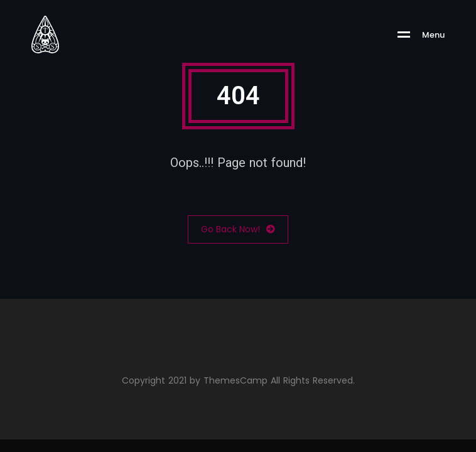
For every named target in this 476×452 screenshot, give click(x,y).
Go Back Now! (238, 229)
